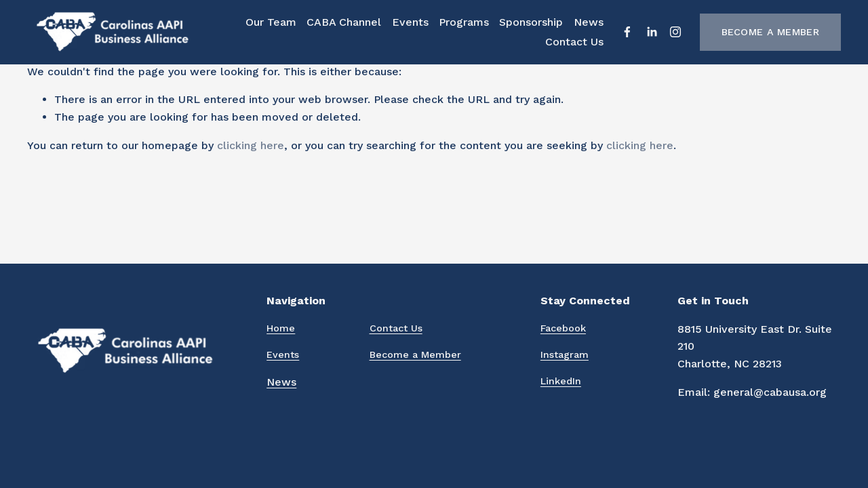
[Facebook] (627, 32)
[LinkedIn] (652, 32)
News (589, 22)
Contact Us (574, 42)
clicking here (251, 145)
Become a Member (770, 32)
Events (410, 22)
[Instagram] (675, 32)
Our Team (271, 22)
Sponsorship (531, 22)
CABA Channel (344, 22)
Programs (464, 22)
